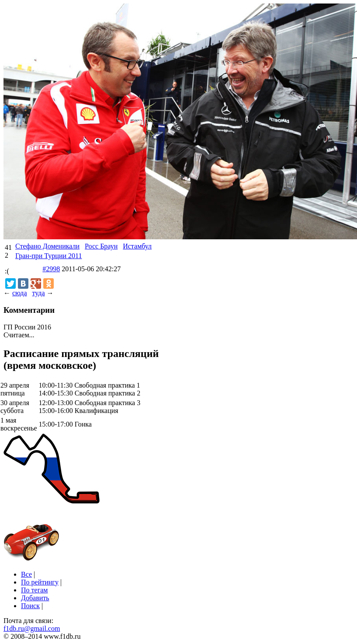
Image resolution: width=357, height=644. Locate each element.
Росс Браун (101, 246)
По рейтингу (40, 582)
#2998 (51, 269)
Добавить (35, 598)
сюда (19, 293)
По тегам (34, 590)
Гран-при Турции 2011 (49, 256)
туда (38, 293)
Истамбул (137, 246)
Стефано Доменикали (47, 246)
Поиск (30, 606)
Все (26, 574)
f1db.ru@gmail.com (32, 628)
